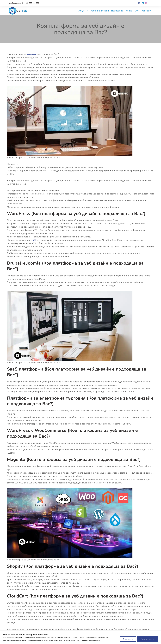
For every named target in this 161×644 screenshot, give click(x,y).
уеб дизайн (33, 54)
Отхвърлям (128, 639)
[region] (80, 637)
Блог (137, 11)
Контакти (146, 11)
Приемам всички (148, 639)
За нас (129, 11)
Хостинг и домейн (100, 11)
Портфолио (117, 11)
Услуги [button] (83, 11)
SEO (35, 240)
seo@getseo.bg (15, 3)
